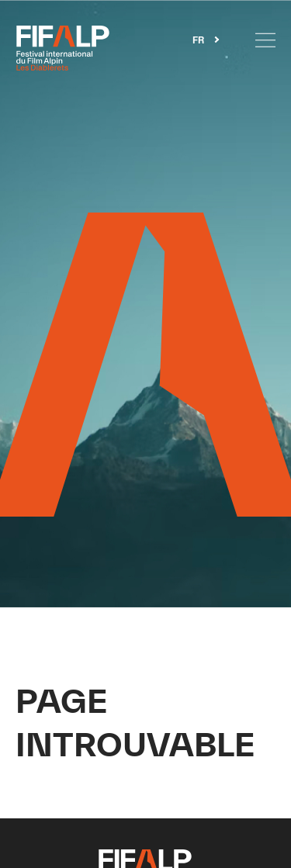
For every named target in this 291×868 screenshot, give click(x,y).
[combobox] (206, 40)
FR (198, 40)
